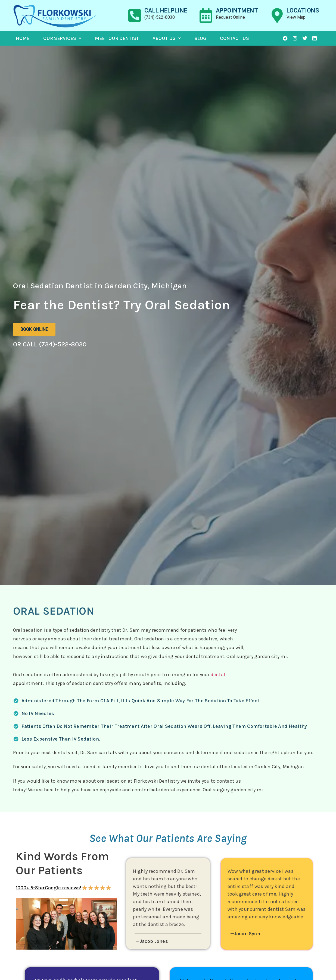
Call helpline (166, 10)
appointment (237, 10)
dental (218, 675)
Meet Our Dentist (117, 38)
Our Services (62, 38)
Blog (200, 38)
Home (23, 38)
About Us (167, 38)
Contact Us (234, 38)
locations (303, 10)
